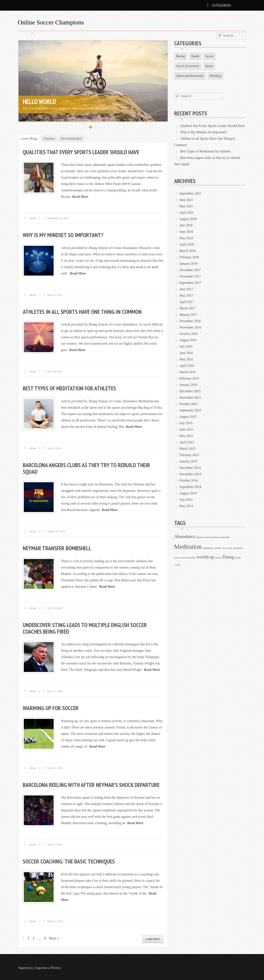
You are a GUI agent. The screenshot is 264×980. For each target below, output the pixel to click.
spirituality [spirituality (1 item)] (238, 548)
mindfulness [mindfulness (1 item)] (208, 548)
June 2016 (186, 353)
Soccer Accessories (188, 66)
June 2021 (186, 200)
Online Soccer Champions (51, 22)
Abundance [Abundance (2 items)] (185, 537)
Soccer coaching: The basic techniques (70, 860)
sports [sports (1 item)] (177, 558)
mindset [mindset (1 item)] (218, 548)
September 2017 (190, 283)
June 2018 (186, 232)
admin (33, 218)
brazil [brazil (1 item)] (208, 537)
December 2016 (190, 321)
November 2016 (190, 328)
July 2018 (186, 225)
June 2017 (186, 289)
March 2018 (188, 251)
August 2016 (188, 340)
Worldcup (216, 76)
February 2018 (189, 257)
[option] (93, 81)
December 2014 (190, 468)
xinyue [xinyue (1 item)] (218, 558)
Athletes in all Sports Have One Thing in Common (83, 311)
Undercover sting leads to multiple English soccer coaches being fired (86, 627)
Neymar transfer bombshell (58, 547)
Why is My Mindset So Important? (64, 235)
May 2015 (186, 436)
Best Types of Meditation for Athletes (71, 388)
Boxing (181, 56)
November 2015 (190, 398)
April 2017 (187, 302)
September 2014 (190, 487)
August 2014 (188, 493)
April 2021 (187, 213)
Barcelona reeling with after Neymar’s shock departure (93, 783)
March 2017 (188, 308)
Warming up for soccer (51, 707)
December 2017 (190, 270)
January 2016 (188, 385)
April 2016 (187, 366)
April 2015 (187, 442)
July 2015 (186, 423)
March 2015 (188, 449)
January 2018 (188, 264)
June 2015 (186, 430)
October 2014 (189, 481)
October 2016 (189, 334)
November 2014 (190, 474)
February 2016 (189, 379)
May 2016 (186, 359)
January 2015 (188, 462)
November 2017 (190, 277)
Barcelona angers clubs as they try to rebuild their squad (88, 467)
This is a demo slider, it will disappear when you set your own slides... (66, 108)
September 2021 (190, 194)
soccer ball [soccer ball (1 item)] (227, 548)
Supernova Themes (48, 966)
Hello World (39, 101)
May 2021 (186, 206)
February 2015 (189, 455)
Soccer (210, 56)
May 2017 (186, 296)
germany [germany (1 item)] (215, 537)
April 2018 (187, 245)
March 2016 (188, 372)
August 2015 (188, 417)
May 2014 (186, 506)
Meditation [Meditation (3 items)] (188, 547)
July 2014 (186, 500)
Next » (54, 937)
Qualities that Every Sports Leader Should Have (82, 152)
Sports (210, 66)
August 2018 (188, 219)
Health (195, 56)
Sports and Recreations (190, 76)
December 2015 (190, 391)
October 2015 (189, 404)
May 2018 (186, 238)
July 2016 (186, 347)
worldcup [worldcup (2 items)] (205, 557)
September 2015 (190, 410)
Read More (81, 196)
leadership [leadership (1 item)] (225, 537)
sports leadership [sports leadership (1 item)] (188, 558)
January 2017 (188, 315)
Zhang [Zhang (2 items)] (228, 557)
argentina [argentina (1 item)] (200, 537)
